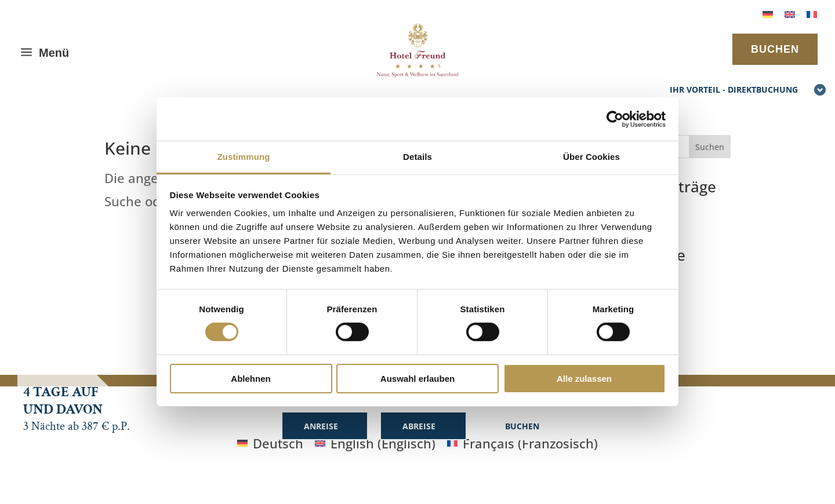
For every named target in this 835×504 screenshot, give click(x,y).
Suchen (710, 147)
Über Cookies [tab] (591, 157)
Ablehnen (251, 379)
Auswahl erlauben (418, 379)
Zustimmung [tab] (244, 157)
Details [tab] (418, 157)
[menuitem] (768, 13)
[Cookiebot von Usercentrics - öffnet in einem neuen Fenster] (615, 119)
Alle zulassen (584, 379)
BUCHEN (775, 49)
